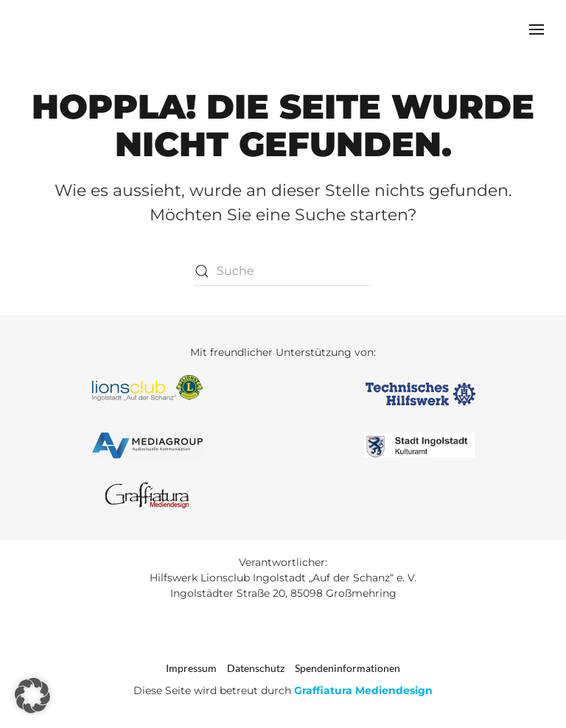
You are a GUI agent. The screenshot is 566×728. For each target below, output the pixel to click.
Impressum (191, 668)
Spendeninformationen (347, 668)
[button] (537, 29)
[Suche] (283, 271)
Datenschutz (256, 668)
